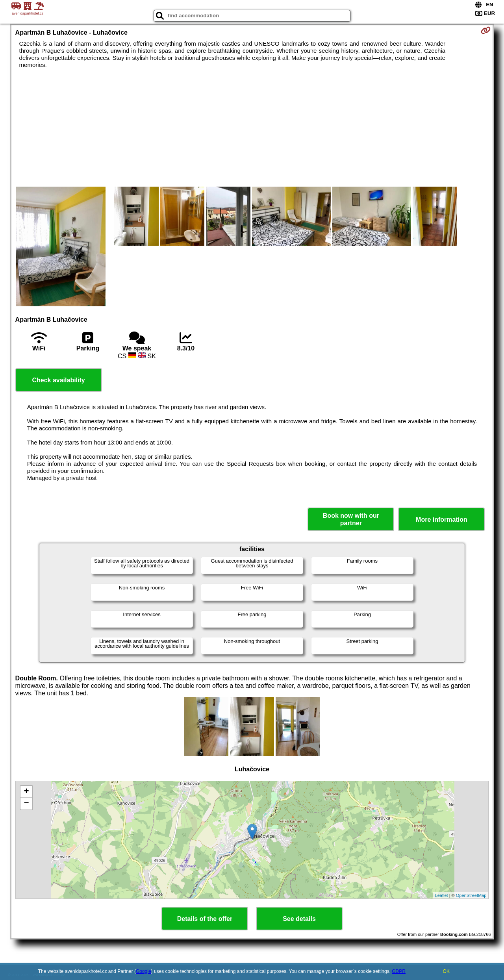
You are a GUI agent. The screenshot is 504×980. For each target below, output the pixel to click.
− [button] (26, 804)
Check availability (58, 380)
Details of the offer (205, 919)
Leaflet (442, 895)
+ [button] (26, 792)
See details (299, 919)
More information (442, 520)
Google (144, 971)
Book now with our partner (351, 519)
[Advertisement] (252, 128)
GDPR (399, 971)
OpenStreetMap (471, 895)
